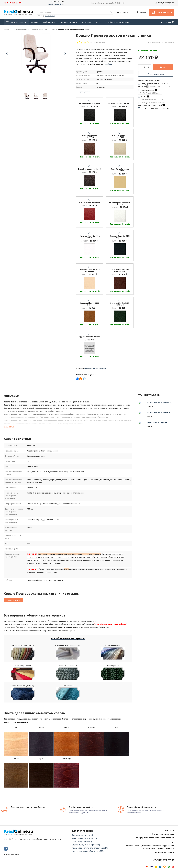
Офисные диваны (82, 839)
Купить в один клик (156, 76)
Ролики (145, 101)
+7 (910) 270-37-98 (13, 3)
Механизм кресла (149, 95)
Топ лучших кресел (83, 832)
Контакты (86, 22)
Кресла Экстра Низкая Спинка (44, 30)
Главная (35, 22)
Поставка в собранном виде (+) (155, 113)
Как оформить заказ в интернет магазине (154, 835)
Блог (98, 22)
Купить (163, 69)
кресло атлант (50, 16)
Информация (49, 22)
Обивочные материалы (163, 831)
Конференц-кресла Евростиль (88, 848)
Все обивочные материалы (117, 22)
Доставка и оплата (68, 22)
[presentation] (7, 61)
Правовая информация (11, 851)
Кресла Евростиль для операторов (90, 845)
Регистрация (169, 3)
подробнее (9, 427)
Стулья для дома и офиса (86, 842)
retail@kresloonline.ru (56, 4)
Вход (160, 3)
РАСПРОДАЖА (167, 22)
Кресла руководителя (21, 30)
